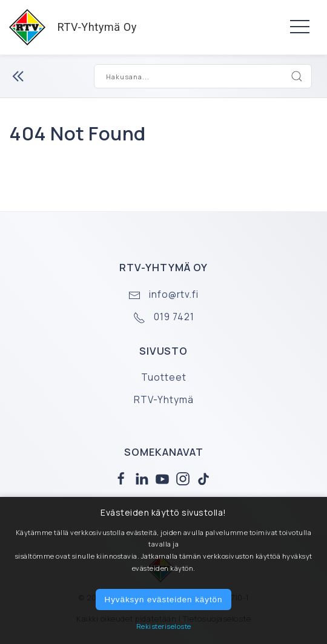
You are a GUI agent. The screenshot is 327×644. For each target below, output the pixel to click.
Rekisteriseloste (164, 626)
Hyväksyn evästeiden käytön (164, 600)
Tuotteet (164, 377)
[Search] (297, 76)
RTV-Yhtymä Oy (68, 27)
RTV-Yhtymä (164, 400)
